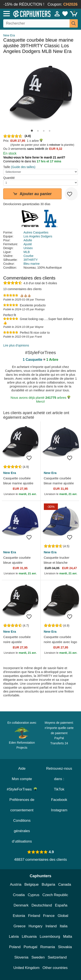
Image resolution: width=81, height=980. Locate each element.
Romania (48, 947)
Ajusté (28, 244)
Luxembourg (50, 937)
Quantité (9, 178)
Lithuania (29, 937)
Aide (22, 768)
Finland (34, 916)
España (61, 905)
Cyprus (33, 895)
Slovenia (21, 957)
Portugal (30, 947)
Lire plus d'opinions (16, 345)
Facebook (59, 800)
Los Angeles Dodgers (38, 236)
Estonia (19, 916)
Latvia (14, 937)
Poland (15, 947)
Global (63, 916)
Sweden (38, 957)
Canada (65, 884)
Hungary (35, 926)
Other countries (55, 968)
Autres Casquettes (36, 232)
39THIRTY (31, 260)
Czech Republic (55, 895)
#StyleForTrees (22, 789)
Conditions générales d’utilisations (22, 831)
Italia (64, 926)
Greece (20, 926)
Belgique (32, 884)
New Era (9, 35)
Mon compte (22, 779)
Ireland (51, 926)
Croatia (19, 895)
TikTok (59, 789)
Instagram (59, 810)
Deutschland (42, 905)
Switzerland (57, 957)
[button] (32, 131)
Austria (16, 884)
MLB (27, 252)
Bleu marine (32, 264)
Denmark (21, 905)
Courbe (29, 256)
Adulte (28, 240)
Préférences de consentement (22, 805)
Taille (7, 167)
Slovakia (65, 947)
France (49, 916)
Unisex (28, 248)
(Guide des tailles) (23, 167)
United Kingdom (26, 968)
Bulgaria (48, 884)
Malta (68, 937)
